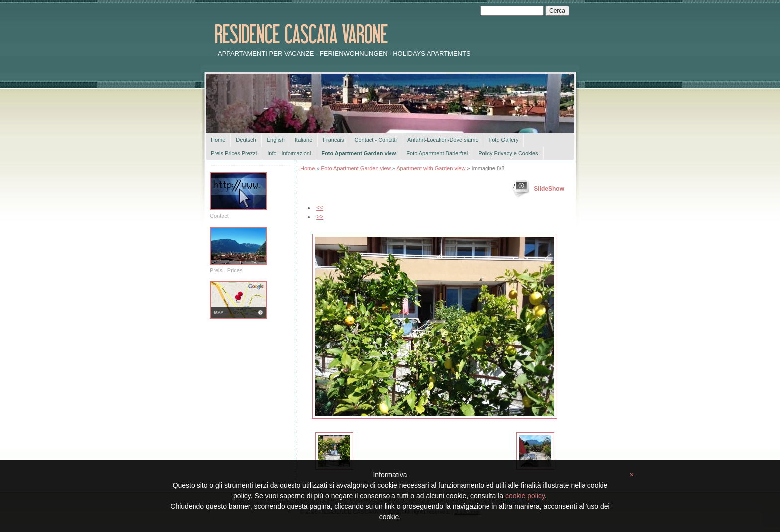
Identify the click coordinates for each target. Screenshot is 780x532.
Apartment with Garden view (431, 168)
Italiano (304, 140)
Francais (333, 140)
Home (218, 140)
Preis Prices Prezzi (234, 153)
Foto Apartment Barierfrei (437, 153)
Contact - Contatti (376, 140)
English (276, 140)
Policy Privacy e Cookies (508, 153)
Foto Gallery (504, 140)
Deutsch (246, 140)
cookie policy (525, 496)
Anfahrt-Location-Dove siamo (443, 140)
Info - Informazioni (289, 153)
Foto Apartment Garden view (359, 153)
